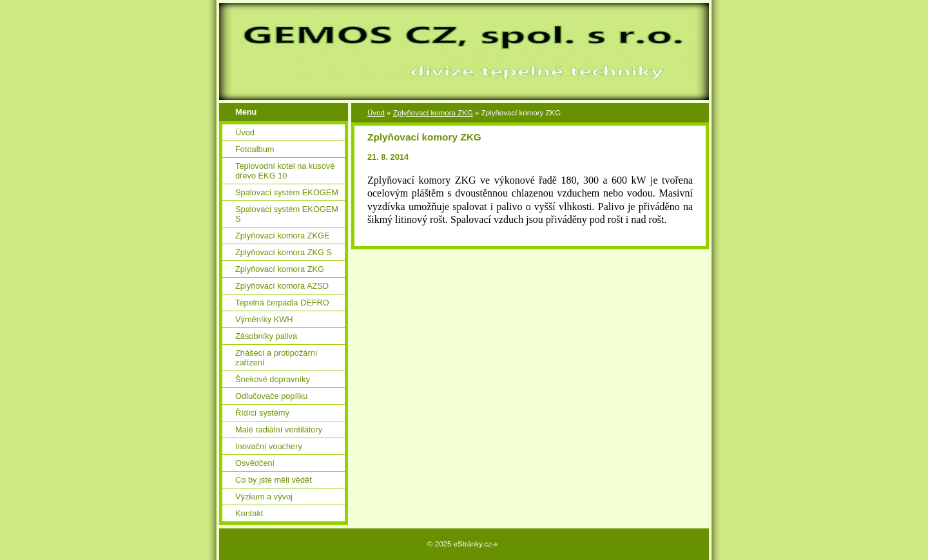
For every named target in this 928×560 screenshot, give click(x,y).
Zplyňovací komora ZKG (433, 113)
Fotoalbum (255, 149)
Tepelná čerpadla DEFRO (282, 303)
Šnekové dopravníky (273, 379)
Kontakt (249, 513)
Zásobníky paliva (266, 336)
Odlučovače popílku (271, 396)
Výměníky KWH (264, 319)
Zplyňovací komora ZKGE (283, 236)
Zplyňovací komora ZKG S (284, 252)
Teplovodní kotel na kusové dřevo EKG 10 (285, 171)
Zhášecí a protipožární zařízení (276, 358)
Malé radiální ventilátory (279, 430)
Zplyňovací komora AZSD (282, 286)
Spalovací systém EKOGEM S (287, 214)
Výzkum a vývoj (264, 497)
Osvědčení (255, 463)
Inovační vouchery (269, 446)
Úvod (376, 113)
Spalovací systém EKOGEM (287, 192)
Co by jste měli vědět (274, 480)
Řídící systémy (262, 413)
